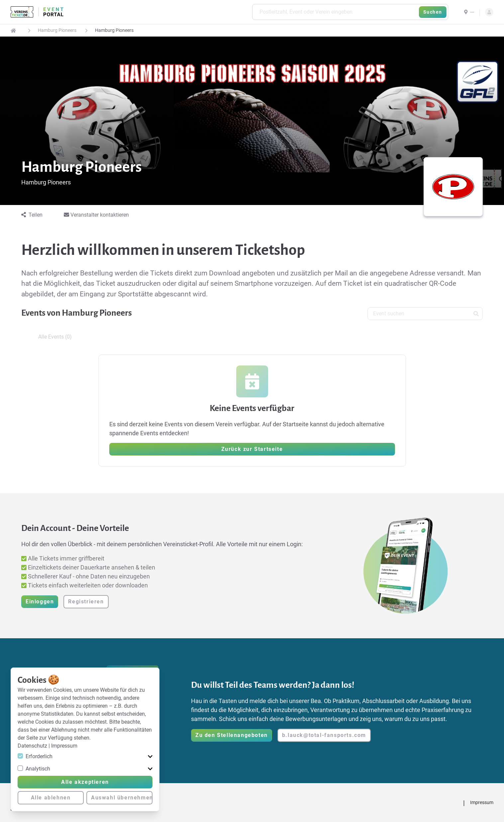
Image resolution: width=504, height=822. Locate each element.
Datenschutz (33, 746)
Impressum (64, 746)
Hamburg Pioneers (57, 30)
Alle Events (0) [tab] (55, 337)
